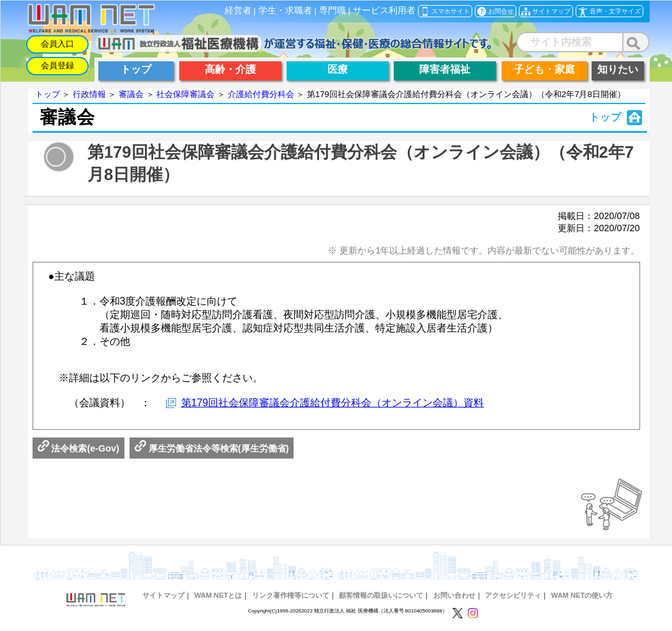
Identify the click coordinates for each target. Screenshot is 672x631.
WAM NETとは (218, 595)
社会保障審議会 (185, 94)
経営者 (238, 11)
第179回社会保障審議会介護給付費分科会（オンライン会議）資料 (333, 403)
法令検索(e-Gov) (78, 448)
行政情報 (89, 94)
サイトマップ (163, 595)
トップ (48, 94)
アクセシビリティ (513, 595)
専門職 (332, 11)
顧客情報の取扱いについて (381, 595)
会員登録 (57, 65)
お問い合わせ (454, 595)
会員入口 (57, 44)
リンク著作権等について (291, 595)
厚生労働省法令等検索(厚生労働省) (212, 448)
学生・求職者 (285, 11)
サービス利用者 (384, 11)
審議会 (131, 94)
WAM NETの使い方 (582, 595)
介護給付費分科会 (261, 94)
